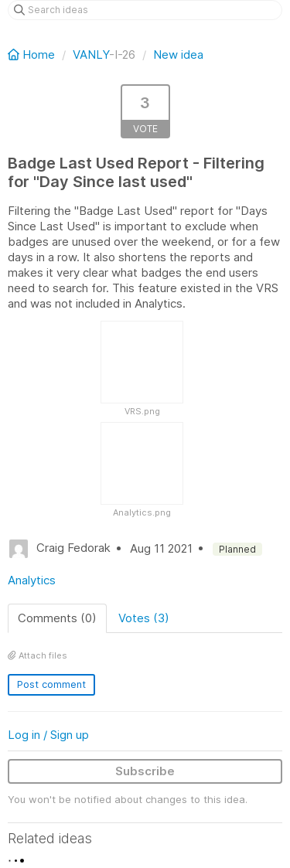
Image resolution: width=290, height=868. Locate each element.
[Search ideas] (145, 10)
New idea (178, 54)
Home (33, 54)
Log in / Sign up (48, 735)
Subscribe (145, 771)
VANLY (91, 54)
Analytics (32, 580)
